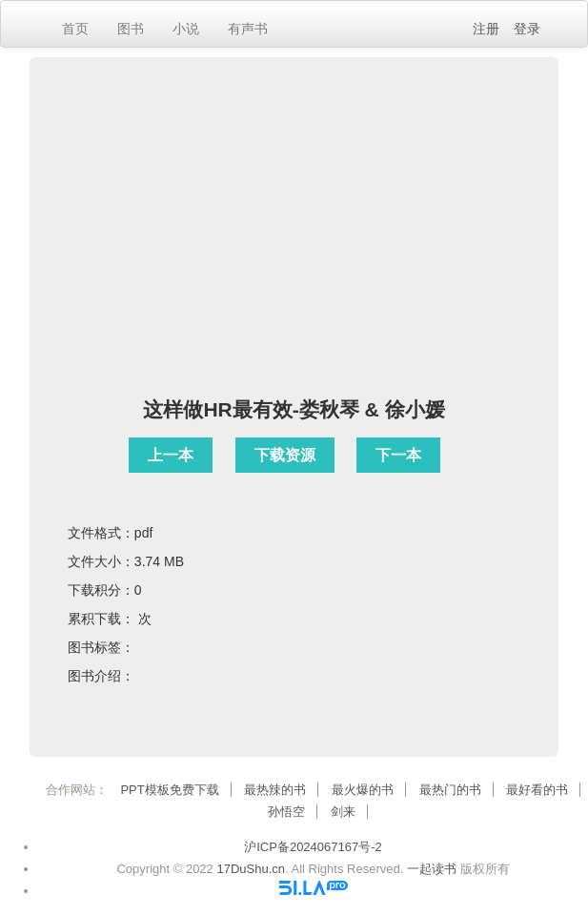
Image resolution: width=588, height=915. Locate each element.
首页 (75, 29)
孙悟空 (286, 812)
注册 (486, 29)
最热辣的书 (275, 790)
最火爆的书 (363, 790)
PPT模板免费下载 (169, 790)
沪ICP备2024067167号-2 (313, 847)
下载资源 (285, 455)
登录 (527, 29)
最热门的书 (450, 790)
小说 (186, 29)
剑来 (343, 812)
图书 (131, 29)
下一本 (398, 455)
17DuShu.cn (251, 869)
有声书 (248, 29)
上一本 (171, 455)
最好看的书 (537, 790)
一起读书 (432, 869)
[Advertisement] (294, 245)
